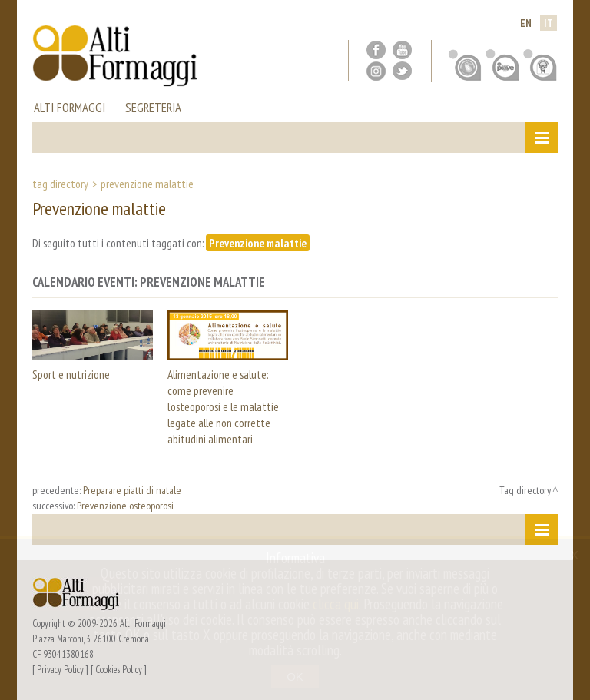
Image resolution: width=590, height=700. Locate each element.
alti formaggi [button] (70, 109)
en (526, 23)
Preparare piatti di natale (132, 490)
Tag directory (60, 184)
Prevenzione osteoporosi (125, 506)
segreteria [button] (153, 109)
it (549, 23)
